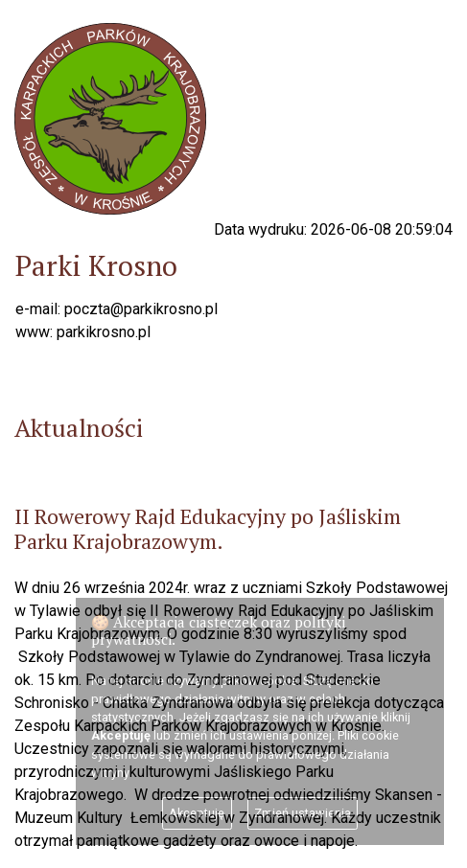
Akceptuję (197, 813)
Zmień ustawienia (303, 813)
